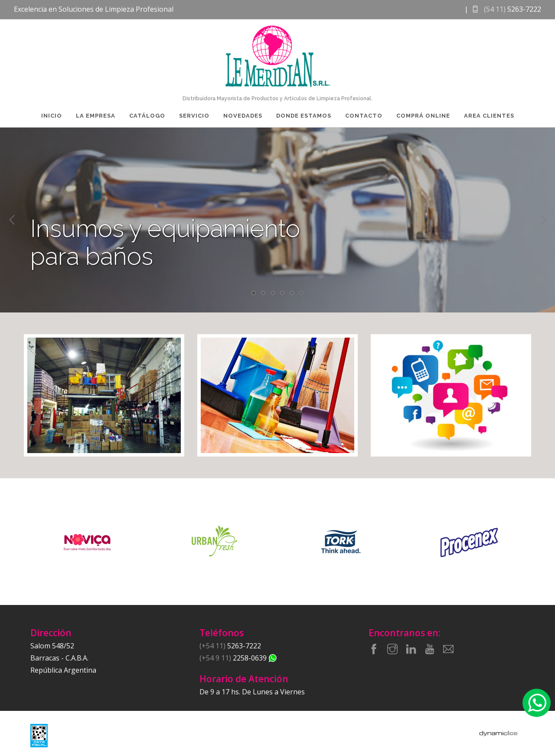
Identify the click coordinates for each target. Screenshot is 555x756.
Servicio (194, 116)
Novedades (243, 116)
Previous (12, 220)
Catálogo (147, 116)
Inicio (52, 116)
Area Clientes (489, 116)
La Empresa (96, 116)
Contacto (364, 116)
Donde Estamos (304, 116)
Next (543, 220)
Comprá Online (423, 116)
